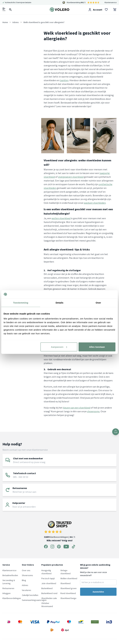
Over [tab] (98, 303)
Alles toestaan (97, 347)
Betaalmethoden (10, 575)
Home (5, 22)
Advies (25, 585)
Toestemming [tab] (21, 303)
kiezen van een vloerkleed (77, 408)
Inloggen (7, 593)
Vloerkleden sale (49, 598)
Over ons (26, 570)
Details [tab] (59, 303)
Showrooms (27, 575)
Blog (24, 580)
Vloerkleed (65, 583)
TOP (116, 432)
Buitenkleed (47, 588)
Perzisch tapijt (48, 578)
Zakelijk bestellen (30, 595)
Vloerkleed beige (68, 598)
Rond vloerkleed (68, 593)
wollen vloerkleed (61, 218)
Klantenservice (111, 2)
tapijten (64, 80)
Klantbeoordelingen (12, 598)
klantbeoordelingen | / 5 (60, 530)
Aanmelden (98, 592)
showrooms (93, 411)
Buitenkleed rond (49, 593)
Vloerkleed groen (68, 588)
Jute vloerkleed (49, 583)
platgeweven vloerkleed (71, 177)
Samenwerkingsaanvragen (34, 600)
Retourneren (8, 588)
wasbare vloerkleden (95, 203)
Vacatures (26, 590)
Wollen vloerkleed (69, 578)
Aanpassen (59, 347)
